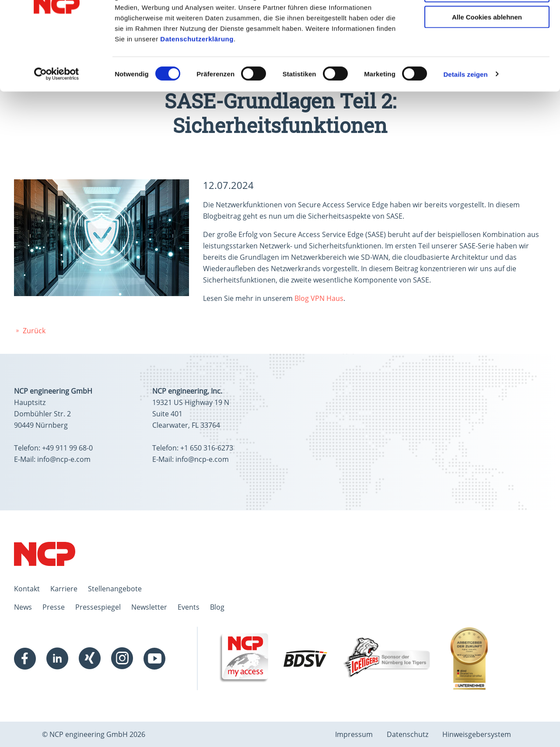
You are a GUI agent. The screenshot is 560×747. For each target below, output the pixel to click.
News (23, 607)
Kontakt (27, 589)
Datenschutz (408, 734)
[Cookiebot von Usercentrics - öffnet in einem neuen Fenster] (57, 130)
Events (189, 607)
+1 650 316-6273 (207, 448)
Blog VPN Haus (319, 298)
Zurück (30, 331)
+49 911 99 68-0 (67, 448)
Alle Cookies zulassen (487, 22)
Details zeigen (465, 130)
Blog (217, 607)
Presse (54, 607)
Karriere (64, 589)
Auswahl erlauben (487, 47)
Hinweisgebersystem (477, 734)
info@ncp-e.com (64, 459)
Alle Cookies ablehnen (487, 73)
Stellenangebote (115, 589)
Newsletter (149, 607)
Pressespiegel (98, 607)
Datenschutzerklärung (197, 95)
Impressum (354, 734)
